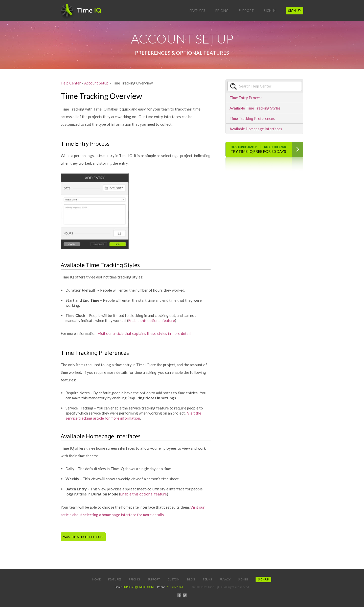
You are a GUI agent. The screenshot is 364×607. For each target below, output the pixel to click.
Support (246, 11)
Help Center (71, 83)
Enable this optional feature (152, 320)
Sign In (270, 11)
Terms (207, 579)
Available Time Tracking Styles (255, 108)
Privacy (225, 579)
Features (197, 11)
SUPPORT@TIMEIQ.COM (138, 587)
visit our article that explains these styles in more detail (144, 333)
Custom (174, 579)
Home (96, 579)
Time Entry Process (246, 98)
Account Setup (96, 83)
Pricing (222, 11)
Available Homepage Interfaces (256, 129)
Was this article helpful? (83, 537)
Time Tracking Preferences (252, 118)
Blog (191, 579)
